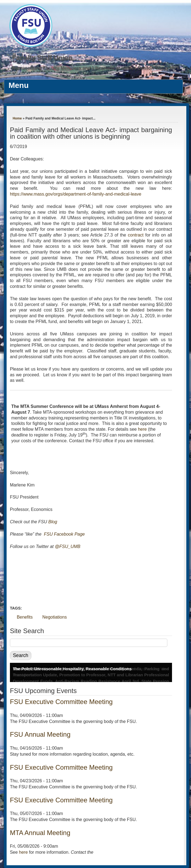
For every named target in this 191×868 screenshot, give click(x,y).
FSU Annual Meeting (40, 734)
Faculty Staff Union (42, 58)
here (142, 429)
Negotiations (55, 617)
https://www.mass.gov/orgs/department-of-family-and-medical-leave (76, 194)
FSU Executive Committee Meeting (61, 702)
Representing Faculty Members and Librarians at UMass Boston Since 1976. (96, 68)
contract (136, 235)
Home (17, 118)
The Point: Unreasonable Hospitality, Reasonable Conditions (72, 669)
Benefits (25, 617)
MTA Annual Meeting (40, 833)
